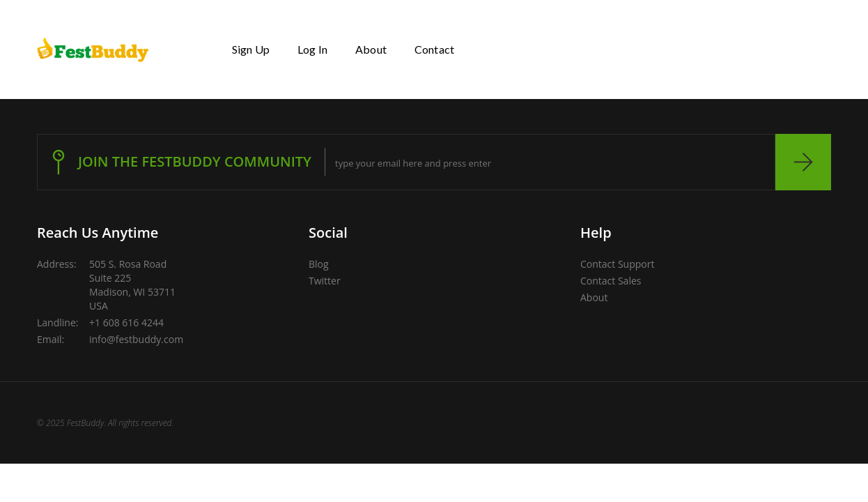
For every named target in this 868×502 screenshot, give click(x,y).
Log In (312, 49)
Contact (434, 49)
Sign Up (251, 49)
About (371, 49)
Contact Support (617, 264)
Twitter (325, 281)
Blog (319, 264)
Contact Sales (611, 281)
